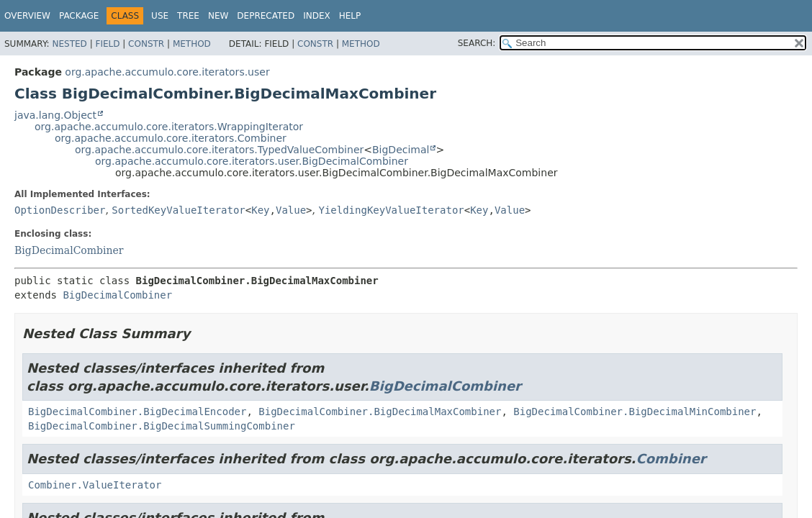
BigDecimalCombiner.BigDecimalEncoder (137, 412)
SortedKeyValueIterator (178, 210)
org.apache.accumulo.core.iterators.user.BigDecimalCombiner (252, 161)
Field (107, 44)
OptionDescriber (60, 210)
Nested (69, 44)
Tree (188, 16)
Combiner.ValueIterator (95, 485)
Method (192, 44)
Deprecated (266, 16)
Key (260, 210)
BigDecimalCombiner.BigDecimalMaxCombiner (380, 412)
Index (317, 16)
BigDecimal (401, 150)
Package (79, 16)
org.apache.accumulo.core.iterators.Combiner (171, 138)
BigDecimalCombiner (69, 250)
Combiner (671, 459)
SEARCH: (477, 43)
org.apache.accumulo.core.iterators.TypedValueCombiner (219, 150)
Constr (146, 44)
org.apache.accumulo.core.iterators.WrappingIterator (169, 127)
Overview (27, 16)
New (218, 16)
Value (291, 210)
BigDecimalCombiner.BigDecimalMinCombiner (635, 412)
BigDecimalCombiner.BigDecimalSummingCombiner (162, 426)
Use (160, 16)
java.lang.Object (55, 115)
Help (350, 16)
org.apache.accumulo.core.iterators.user (167, 72)
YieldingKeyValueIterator (391, 210)
